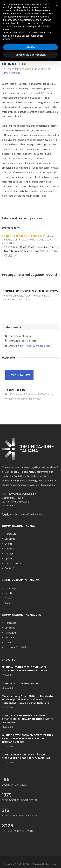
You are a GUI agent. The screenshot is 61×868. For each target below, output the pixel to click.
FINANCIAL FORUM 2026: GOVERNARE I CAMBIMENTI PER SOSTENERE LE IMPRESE (25, 669)
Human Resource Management (33, 345)
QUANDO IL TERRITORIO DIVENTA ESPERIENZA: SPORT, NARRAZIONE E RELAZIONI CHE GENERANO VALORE (28, 739)
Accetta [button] (30, 47)
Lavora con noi (13, 563)
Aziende (9, 642)
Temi (7, 603)
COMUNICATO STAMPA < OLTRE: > (21, 683)
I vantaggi (10, 633)
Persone (9, 637)
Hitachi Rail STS (11, 73)
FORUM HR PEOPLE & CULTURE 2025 (24, 236)
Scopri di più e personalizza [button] (30, 55)
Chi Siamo (10, 539)
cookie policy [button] (46, 14)
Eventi (8, 544)
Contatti (9, 568)
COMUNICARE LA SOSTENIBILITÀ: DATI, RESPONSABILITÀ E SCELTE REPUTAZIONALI (26, 756)
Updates (9, 558)
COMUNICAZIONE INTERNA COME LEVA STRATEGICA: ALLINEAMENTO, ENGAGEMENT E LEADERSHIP (28, 719)
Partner (9, 554)
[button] (57, 5)
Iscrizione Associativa (17, 647)
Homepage (11, 534)
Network (9, 548)
